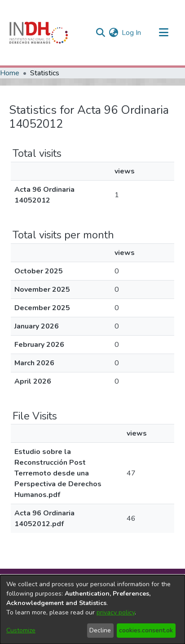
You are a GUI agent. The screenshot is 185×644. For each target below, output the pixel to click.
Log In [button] (132, 33)
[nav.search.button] (100, 33)
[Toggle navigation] (163, 33)
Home (10, 73)
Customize (21, 630)
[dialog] (92, 609)
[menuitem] (113, 33)
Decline (100, 630)
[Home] (39, 33)
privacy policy (116, 612)
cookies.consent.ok (146, 630)
